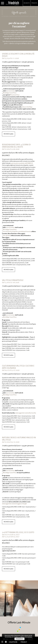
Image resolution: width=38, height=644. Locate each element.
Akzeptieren (19, 639)
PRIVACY (24, 642)
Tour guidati (6, 236)
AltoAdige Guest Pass (10, 93)
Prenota (34, 3)
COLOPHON (13, 642)
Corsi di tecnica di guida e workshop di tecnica (17, 232)
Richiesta (27, 3)
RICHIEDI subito (9, 134)
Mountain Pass (15, 95)
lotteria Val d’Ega (27, 107)
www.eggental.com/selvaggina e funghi (14, 504)
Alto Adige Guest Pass (10, 230)
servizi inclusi (11, 91)
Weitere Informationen (26, 637)
